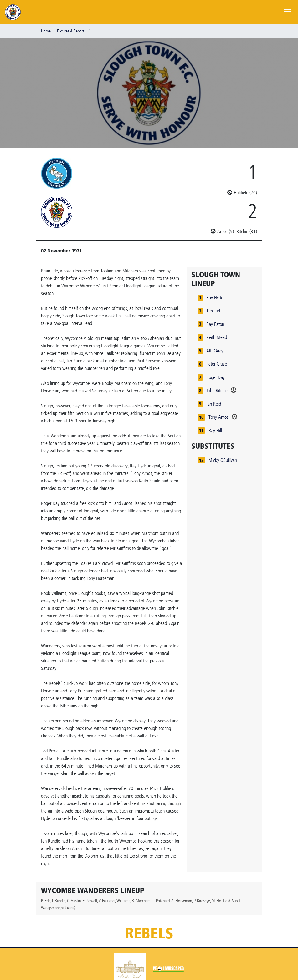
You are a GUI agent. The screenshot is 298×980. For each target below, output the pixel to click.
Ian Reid (214, 404)
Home (46, 31)
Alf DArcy (215, 351)
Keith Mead (217, 337)
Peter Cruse (217, 364)
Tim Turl (213, 311)
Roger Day (216, 377)
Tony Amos (218, 417)
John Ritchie (217, 390)
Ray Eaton (215, 324)
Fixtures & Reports (71, 31)
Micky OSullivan (223, 460)
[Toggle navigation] (288, 11)
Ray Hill (215, 430)
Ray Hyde (215, 298)
